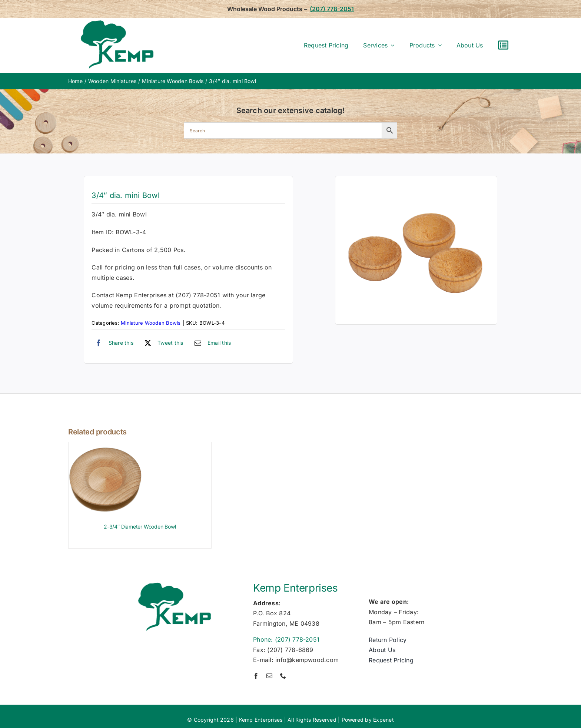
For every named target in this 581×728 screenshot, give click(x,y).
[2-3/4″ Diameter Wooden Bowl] (106, 447)
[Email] (211, 343)
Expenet (384, 720)
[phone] (283, 676)
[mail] (269, 676)
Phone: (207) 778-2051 (286, 639)
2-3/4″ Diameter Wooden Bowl (140, 527)
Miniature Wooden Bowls (151, 323)
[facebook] (256, 676)
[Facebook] (112, 343)
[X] (162, 343)
